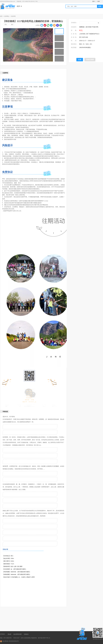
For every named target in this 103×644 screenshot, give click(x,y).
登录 (93, 1)
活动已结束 (90, 60)
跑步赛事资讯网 (18, 634)
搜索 (100, 6)
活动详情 (13, 16)
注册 (98, 1)
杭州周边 (7, 16)
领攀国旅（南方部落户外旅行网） (89, 27)
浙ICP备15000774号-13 (44, 638)
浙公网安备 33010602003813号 (11, 641)
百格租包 (26, 634)
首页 (1, 16)
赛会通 (9, 634)
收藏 (80, 60)
